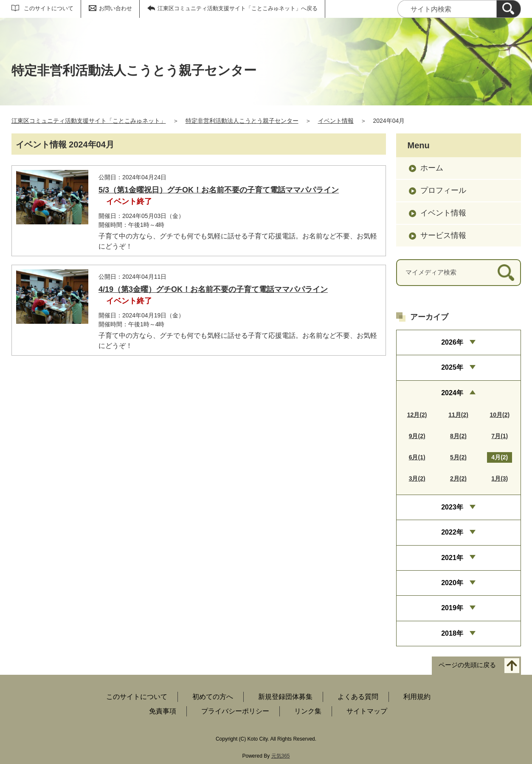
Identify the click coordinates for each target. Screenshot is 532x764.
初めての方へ (213, 697)
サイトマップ (367, 711)
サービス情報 (443, 235)
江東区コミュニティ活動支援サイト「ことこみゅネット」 (89, 121)
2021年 (452, 558)
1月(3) (500, 478)
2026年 (452, 342)
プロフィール (443, 190)
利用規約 (417, 697)
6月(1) (417, 457)
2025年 (452, 367)
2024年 (452, 393)
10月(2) (500, 415)
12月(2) (417, 415)
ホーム (432, 168)
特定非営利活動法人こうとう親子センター (242, 121)
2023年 (452, 507)
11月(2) (458, 415)
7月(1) (500, 436)
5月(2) (458, 457)
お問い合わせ (115, 8)
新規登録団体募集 (285, 697)
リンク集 (308, 711)
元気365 (281, 756)
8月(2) (458, 436)
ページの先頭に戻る (467, 665)
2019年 (452, 608)
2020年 (452, 583)
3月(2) (417, 478)
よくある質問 (358, 697)
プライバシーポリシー (235, 711)
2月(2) (458, 478)
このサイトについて (49, 8)
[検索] (509, 9)
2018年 (452, 633)
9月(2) (417, 436)
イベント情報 (336, 121)
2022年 (452, 532)
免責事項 (163, 711)
